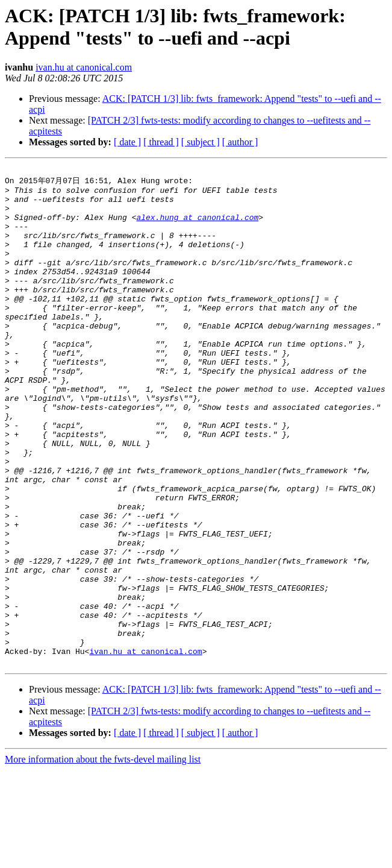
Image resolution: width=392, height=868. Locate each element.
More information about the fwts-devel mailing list (103, 857)
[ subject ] (201, 142)
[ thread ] (161, 142)
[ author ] (240, 142)
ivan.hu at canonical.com (84, 67)
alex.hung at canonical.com (197, 227)
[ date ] (127, 142)
